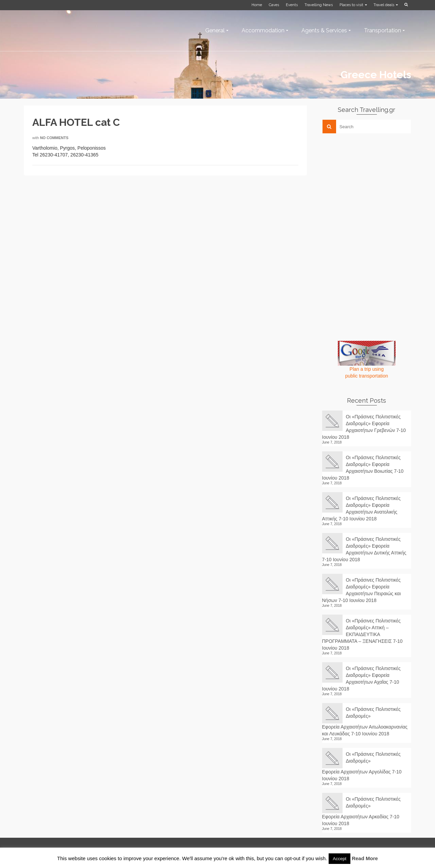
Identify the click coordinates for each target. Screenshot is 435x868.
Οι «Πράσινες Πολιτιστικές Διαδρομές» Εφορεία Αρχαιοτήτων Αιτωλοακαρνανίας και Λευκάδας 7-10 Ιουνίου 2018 (365, 721)
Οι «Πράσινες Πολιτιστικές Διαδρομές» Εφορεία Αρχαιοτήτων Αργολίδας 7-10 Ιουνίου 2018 (362, 766)
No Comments (54, 138)
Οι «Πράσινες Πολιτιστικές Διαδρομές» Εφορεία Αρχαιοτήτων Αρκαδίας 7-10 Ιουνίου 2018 (361, 811)
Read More (365, 858)
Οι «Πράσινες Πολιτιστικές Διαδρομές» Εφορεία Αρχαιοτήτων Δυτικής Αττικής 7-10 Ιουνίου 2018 (364, 549)
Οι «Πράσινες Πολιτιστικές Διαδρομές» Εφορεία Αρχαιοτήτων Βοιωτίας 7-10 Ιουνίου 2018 (363, 468)
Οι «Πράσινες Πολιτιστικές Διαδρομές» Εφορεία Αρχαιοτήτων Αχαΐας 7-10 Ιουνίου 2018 (361, 679)
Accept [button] (340, 859)
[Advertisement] (373, 186)
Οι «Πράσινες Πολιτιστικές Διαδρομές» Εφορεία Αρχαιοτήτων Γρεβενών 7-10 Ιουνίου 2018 (364, 427)
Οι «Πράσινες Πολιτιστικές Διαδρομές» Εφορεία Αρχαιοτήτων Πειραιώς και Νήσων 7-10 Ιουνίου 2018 (362, 590)
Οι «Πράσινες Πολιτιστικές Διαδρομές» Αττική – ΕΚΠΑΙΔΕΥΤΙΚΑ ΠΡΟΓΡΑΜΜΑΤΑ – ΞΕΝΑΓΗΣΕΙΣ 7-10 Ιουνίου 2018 (362, 634)
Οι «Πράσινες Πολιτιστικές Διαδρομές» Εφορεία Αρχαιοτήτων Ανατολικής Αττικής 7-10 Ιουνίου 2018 (361, 508)
